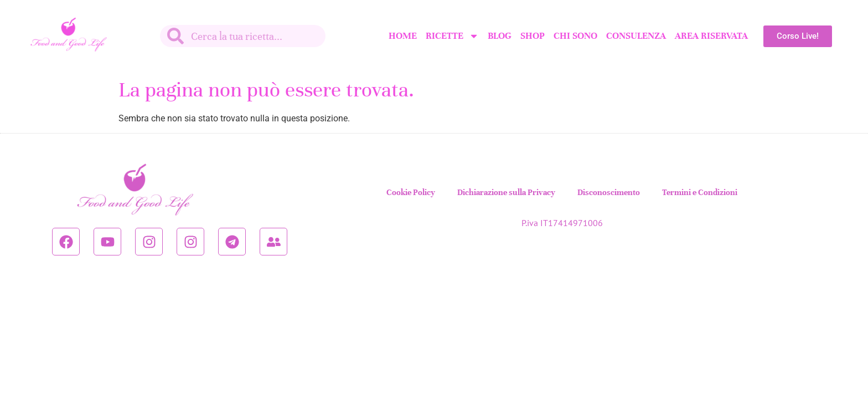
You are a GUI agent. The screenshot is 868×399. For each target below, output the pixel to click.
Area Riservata (711, 36)
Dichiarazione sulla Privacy (506, 192)
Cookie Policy (411, 192)
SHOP (533, 36)
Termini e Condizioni (700, 192)
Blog (500, 36)
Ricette (452, 36)
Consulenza (636, 36)
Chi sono (575, 36)
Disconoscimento (609, 192)
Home (403, 36)
